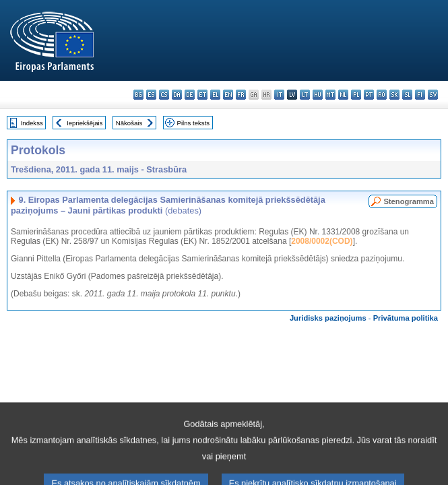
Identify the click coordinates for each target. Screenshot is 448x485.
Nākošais (129, 123)
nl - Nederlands (343, 95)
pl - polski (356, 95)
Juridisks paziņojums (328, 318)
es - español (151, 95)
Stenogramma (409, 201)
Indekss (32, 123)
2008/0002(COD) (322, 241)
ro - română (382, 95)
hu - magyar (318, 95)
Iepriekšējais (85, 123)
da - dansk (177, 95)
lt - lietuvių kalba (305, 95)
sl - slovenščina (407, 95)
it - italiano (279, 95)
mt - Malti (330, 95)
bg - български (138, 95)
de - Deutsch (190, 95)
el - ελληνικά (215, 95)
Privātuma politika (406, 318)
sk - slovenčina (394, 95)
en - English (228, 95)
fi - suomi (420, 95)
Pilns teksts (194, 123)
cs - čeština (164, 95)
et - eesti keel (202, 95)
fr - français (241, 95)
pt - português (369, 95)
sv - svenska (433, 95)
